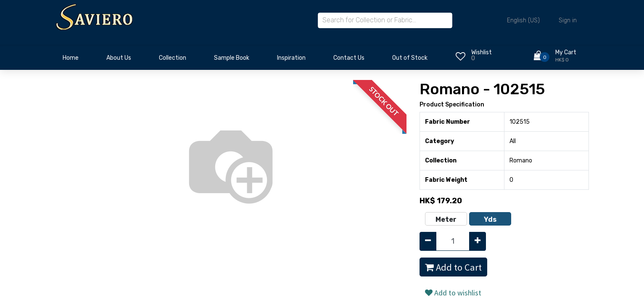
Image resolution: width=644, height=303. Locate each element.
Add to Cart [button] (453, 267)
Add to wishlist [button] (453, 293)
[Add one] (478, 241)
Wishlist (482, 52)
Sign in (568, 20)
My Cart (566, 52)
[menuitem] (71, 60)
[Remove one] (428, 241)
